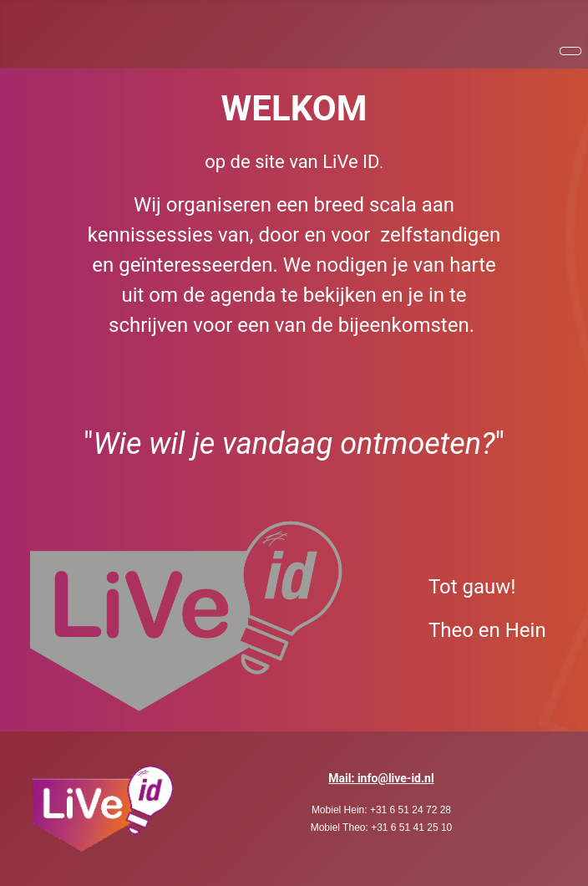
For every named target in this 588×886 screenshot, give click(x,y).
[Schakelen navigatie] (570, 51)
